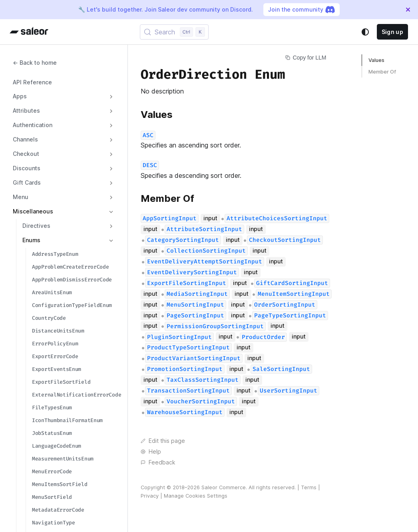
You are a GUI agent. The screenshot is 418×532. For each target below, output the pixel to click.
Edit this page (163, 441)
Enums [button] (31, 240)
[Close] (408, 10)
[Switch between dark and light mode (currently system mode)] (365, 32)
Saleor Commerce (224, 487)
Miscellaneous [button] (33, 211)
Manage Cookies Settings (196, 496)
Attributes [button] (26, 111)
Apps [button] (20, 96)
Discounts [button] (27, 168)
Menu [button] (21, 197)
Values (376, 60)
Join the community (302, 10)
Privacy (150, 496)
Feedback (158, 462)
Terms (309, 487)
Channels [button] (25, 139)
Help (151, 452)
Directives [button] (36, 226)
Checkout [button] (26, 154)
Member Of (382, 72)
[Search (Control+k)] (174, 32)
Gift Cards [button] (27, 183)
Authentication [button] (33, 125)
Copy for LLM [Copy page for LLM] (306, 58)
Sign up (392, 32)
